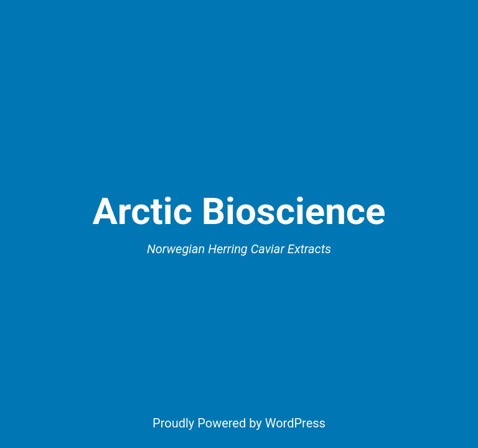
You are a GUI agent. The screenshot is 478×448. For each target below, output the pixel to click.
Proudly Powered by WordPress (239, 423)
